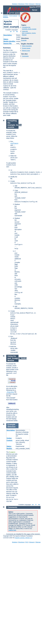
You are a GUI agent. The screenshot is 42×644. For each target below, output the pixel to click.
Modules (15, 4)
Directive (12, 427)
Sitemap (38, 4)
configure (14, 143)
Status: (6, 39)
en (11, 32)
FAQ (27, 4)
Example (24, 40)
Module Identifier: (10, 41)
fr (14, 32)
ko (17, 32)
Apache (5, 16)
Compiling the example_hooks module (29, 28)
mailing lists (12, 530)
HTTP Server (13, 16)
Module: (9, 448)
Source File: (8, 43)
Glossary (32, 4)
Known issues (26, 48)
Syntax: (9, 438)
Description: (8, 35)
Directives (21, 4)
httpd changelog (27, 46)
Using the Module (29, 33)
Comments (25, 56)
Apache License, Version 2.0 (23, 538)
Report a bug (26, 51)
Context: (10, 440)
